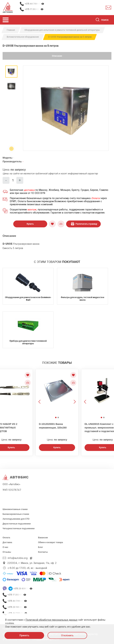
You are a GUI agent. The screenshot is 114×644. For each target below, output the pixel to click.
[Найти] (98, 20)
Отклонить (67, 635)
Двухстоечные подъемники (17, 524)
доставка (29, 190)
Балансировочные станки (16, 514)
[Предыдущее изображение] (40, 392)
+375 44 (35, 4)
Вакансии (43, 538)
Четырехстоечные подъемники (19, 529)
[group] (66, 108)
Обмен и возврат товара (50, 542)
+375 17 (34, 9)
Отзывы (7, 552)
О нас (5, 547)
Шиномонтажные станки (15, 509)
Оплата (95, 198)
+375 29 (23, 589)
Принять (24, 635)
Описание (57, 56)
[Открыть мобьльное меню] (6, 20)
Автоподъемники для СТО (16, 519)
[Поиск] (104, 20)
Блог (40, 547)
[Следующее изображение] (74, 392)
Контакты (43, 552)
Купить (30, 224)
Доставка (7, 542)
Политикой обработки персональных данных (51, 620)
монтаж (32, 210)
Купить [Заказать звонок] (57, 448)
